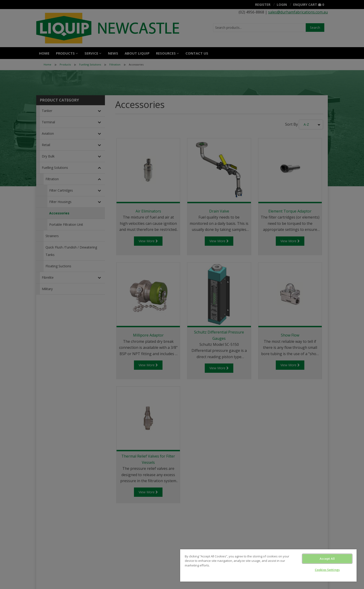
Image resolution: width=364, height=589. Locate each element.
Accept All (327, 559)
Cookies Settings (327, 570)
